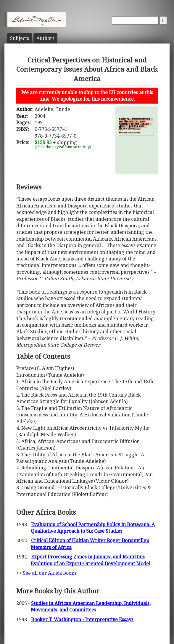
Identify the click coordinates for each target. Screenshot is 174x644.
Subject (20, 38)
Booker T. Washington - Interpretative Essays (82, 619)
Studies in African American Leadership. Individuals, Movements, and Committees (91, 606)
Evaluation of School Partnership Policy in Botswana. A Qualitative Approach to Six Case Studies (93, 528)
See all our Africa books (50, 573)
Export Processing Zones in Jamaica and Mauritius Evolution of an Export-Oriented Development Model (91, 560)
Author (45, 38)
